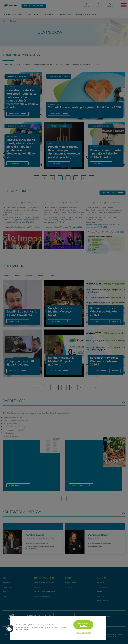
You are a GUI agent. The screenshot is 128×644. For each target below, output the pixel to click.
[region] (58, 628)
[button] (10, 629)
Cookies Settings (83, 633)
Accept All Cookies (83, 625)
